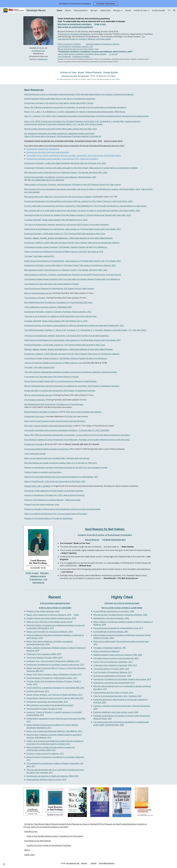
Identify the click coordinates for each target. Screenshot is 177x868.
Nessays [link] (117, 10)
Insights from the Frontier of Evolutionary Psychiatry (49, 845)
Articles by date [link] (159, 10)
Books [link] (128, 10)
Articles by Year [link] (140, 10)
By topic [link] (94, 10)
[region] (88, 4)
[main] (38, 54)
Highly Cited (29, 855)
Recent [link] (68, 10)
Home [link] (59, 10)
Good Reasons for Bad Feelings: (38, 841)
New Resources (31, 831)
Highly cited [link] (105, 10)
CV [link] (169, 10)
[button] (174, 10)
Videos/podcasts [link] (81, 10)
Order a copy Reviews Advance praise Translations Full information (55, 836)
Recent (27, 850)
